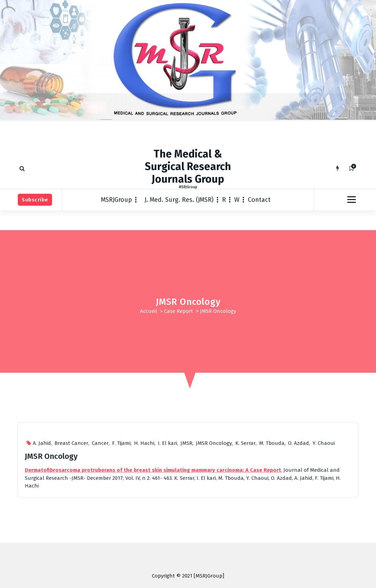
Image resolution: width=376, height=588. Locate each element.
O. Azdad (298, 521)
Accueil (149, 311)
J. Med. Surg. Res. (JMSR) (179, 200)
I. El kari (167, 521)
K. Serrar (245, 521)
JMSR (186, 521)
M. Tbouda (272, 521)
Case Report (179, 311)
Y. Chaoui (324, 521)
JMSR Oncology (214, 521)
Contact (259, 200)
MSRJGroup (116, 200)
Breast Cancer (71, 521)
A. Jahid (42, 521)
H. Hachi (144, 521)
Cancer (100, 521)
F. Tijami (121, 521)
